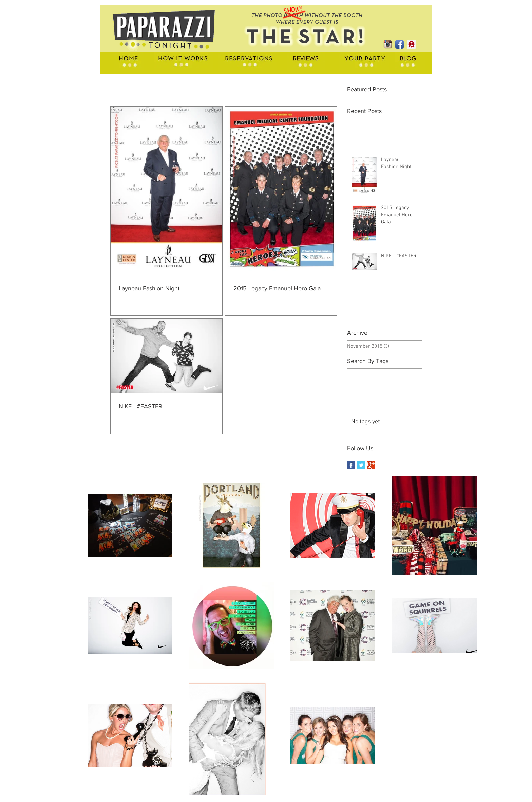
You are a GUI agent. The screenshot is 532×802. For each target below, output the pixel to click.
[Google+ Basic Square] (371, 465)
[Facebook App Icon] (400, 44)
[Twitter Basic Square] (361, 465)
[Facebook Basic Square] (351, 465)
